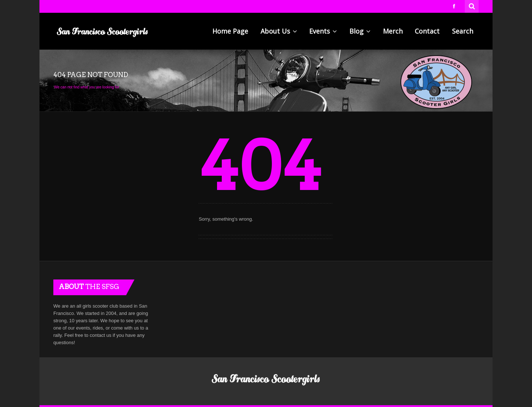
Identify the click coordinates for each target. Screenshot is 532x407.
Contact (427, 31)
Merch (393, 31)
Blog (360, 31)
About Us (279, 31)
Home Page (230, 31)
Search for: (472, 5)
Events (323, 31)
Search (463, 31)
